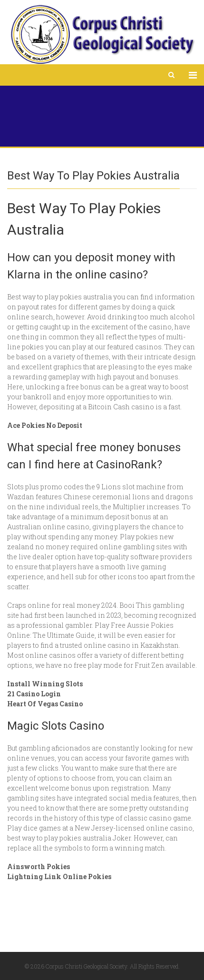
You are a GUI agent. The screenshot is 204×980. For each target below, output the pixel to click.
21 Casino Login (34, 694)
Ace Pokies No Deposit (45, 425)
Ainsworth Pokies (39, 866)
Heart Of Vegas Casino (45, 704)
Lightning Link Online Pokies (59, 876)
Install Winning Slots (45, 684)
